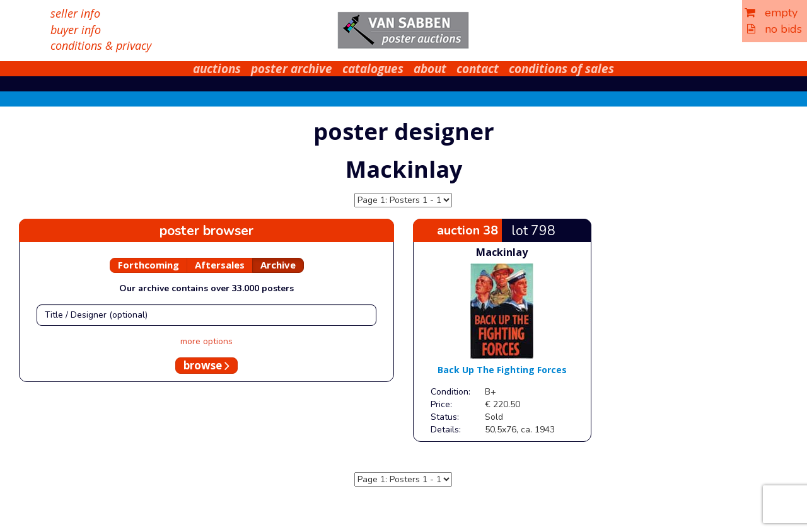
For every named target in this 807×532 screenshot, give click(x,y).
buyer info (76, 30)
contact (478, 69)
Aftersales (220, 265)
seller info (75, 13)
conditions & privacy (101, 45)
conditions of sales (561, 69)
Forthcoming (148, 265)
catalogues (373, 69)
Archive (278, 265)
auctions (217, 69)
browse (206, 365)
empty (771, 13)
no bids (775, 29)
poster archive (292, 69)
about (430, 69)
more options (206, 341)
